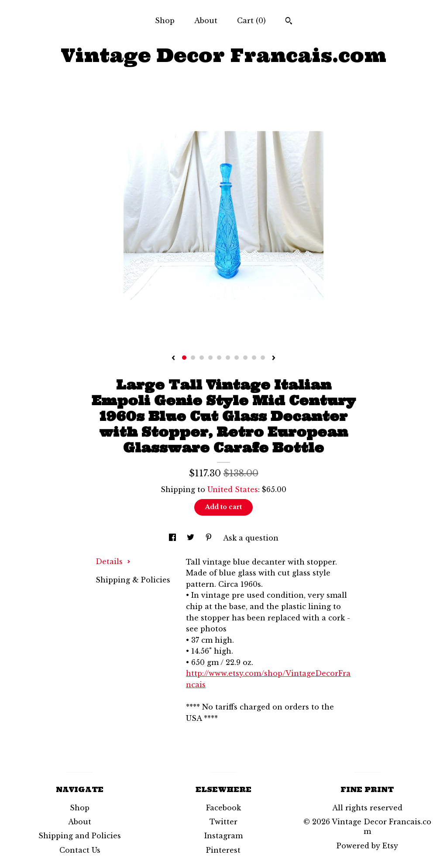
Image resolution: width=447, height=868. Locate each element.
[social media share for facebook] (174, 538)
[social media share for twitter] (192, 538)
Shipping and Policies (80, 836)
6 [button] (228, 358)
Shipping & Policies (133, 580)
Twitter (223, 822)
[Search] (289, 22)
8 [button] (245, 358)
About (206, 21)
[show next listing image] (274, 358)
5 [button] (219, 358)
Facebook (223, 808)
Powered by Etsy (367, 846)
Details (113, 561)
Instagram (223, 836)
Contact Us (80, 850)
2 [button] (193, 358)
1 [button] (184, 358)
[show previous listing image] (173, 358)
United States (233, 489)
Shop (165, 21)
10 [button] (263, 358)
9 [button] (254, 358)
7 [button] (237, 358)
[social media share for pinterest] (210, 538)
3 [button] (202, 358)
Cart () (251, 21)
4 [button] (210, 358)
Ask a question (251, 538)
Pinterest (223, 850)
